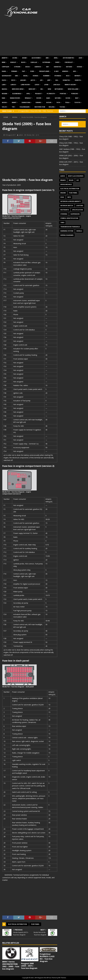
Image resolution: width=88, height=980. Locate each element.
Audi (80, 58)
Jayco (33, 80)
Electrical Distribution (18, 924)
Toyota (77, 102)
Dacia (27, 67)
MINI (49, 89)
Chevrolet (69, 62)
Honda (35, 76)
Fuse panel (35, 924)
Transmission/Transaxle (70, 227)
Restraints (65, 210)
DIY (78, 180)
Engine (63, 193)
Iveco (13, 80)
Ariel (56, 58)
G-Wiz (56, 71)
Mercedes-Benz (18, 89)
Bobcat (13, 62)
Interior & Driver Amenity (71, 201)
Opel (28, 94)
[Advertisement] (44, 39)
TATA (58, 102)
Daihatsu (57, 67)
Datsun (69, 67)
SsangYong (26, 102)
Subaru (38, 102)
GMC (16, 76)
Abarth (5, 58)
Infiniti (77, 76)
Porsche (75, 94)
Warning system (67, 231)
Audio (63, 176)
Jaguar (23, 80)
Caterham (46, 62)
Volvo (4, 107)
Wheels (79, 231)
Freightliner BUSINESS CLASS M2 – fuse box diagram (47, 958)
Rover (39, 98)
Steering (64, 214)
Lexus (37, 85)
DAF (47, 67)
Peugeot (38, 94)
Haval (25, 76)
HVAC (62, 197)
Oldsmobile (17, 94)
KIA (57, 80)
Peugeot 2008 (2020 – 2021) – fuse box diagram (29, 966)
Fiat (24, 71)
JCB (41, 80)
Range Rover (15, 98)
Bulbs (71, 180)
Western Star (40, 107)
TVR (13, 107)
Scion (68, 98)
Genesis (65, 71)
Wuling (52, 107)
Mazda (4, 89)
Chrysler (5, 67)
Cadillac (34, 62)
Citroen (17, 67)
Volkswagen (25, 107)
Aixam (24, 58)
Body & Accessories (76, 176)
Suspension (75, 214)
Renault (28, 98)
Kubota (78, 80)
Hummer (46, 76)
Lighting (80, 206)
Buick (23, 62)
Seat (77, 98)
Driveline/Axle (66, 184)
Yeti (33, 135)
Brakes (63, 180)
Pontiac (63, 94)
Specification (78, 210)
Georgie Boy (7, 76)
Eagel (4, 71)
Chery (57, 62)
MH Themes (62, 978)
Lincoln (56, 85)
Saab (48, 98)
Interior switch (67, 206)
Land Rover (25, 85)
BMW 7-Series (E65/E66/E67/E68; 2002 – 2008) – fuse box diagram (11, 965)
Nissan (4, 94)
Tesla (67, 102)
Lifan (46, 85)
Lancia (13, 85)
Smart (14, 102)
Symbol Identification (69, 218)
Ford (32, 71)
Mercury (32, 89)
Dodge (79, 67)
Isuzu (4, 80)
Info (69, 197)
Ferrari (14, 71)
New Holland (73, 89)
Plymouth (51, 94)
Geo (74, 71)
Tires (62, 223)
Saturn (58, 98)
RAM (3, 98)
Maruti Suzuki (70, 85)
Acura (15, 58)
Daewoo (38, 67)
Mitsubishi (59, 89)
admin (21, 135)
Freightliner (44, 71)
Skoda (4, 102)
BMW (4, 62)
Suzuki (49, 102)
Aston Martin (68, 58)
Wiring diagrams (67, 235)
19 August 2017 (10, 135)
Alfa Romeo (36, 58)
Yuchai (62, 107)
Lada (4, 85)
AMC (47, 58)
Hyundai (58, 76)
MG (42, 89)
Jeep (49, 80)
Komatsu (66, 80)
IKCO (68, 76)
